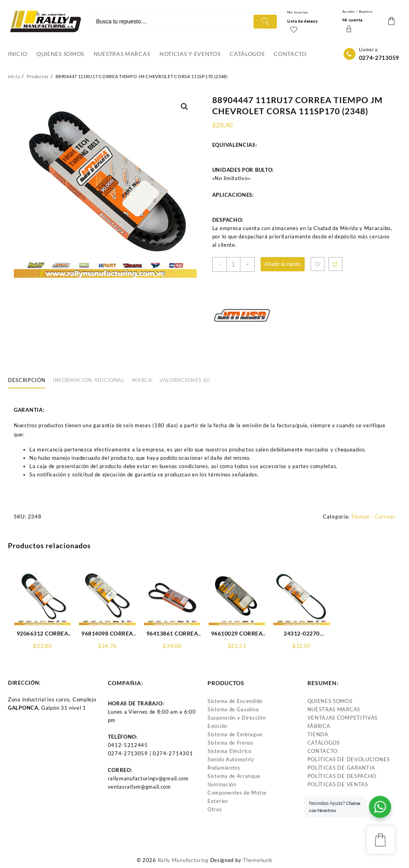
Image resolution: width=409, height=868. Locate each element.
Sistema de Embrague (235, 734)
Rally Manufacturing (183, 860)
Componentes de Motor (237, 793)
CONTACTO (323, 751)
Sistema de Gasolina (233, 709)
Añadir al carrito (283, 264)
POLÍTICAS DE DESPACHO (342, 776)
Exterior (218, 801)
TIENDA (318, 734)
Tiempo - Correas (373, 517)
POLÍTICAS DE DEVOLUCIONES (349, 759)
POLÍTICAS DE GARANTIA (342, 768)
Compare (335, 264)
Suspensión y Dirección (236, 718)
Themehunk (257, 860)
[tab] (30, 380)
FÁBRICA (319, 726)
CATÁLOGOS (324, 743)
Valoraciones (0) (185, 380)
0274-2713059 (379, 58)
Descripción (27, 380)
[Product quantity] (233, 264)
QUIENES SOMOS (330, 701)
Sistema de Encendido (235, 701)
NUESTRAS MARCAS (334, 709)
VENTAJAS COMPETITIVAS (343, 718)
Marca (142, 380)
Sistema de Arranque (234, 776)
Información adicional (89, 380)
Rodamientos (224, 768)
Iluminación (222, 784)
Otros (215, 809)
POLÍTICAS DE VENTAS (338, 784)
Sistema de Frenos (231, 743)
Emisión (217, 726)
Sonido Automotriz (231, 759)
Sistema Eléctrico (229, 751)
